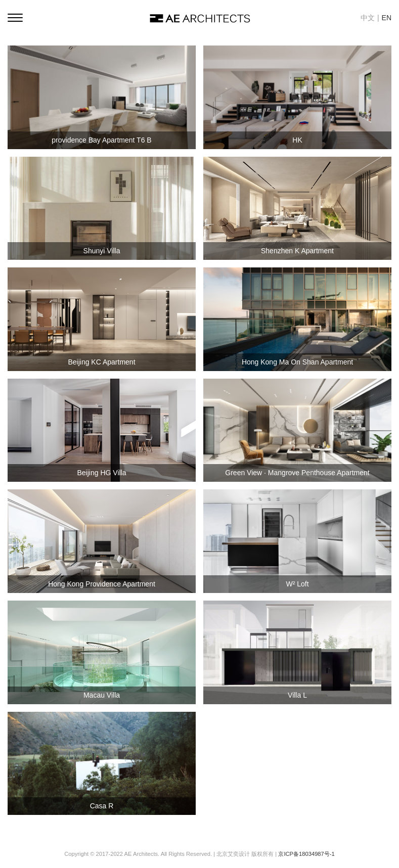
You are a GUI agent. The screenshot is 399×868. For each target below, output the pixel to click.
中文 (368, 18)
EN (387, 18)
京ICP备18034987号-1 (306, 854)
